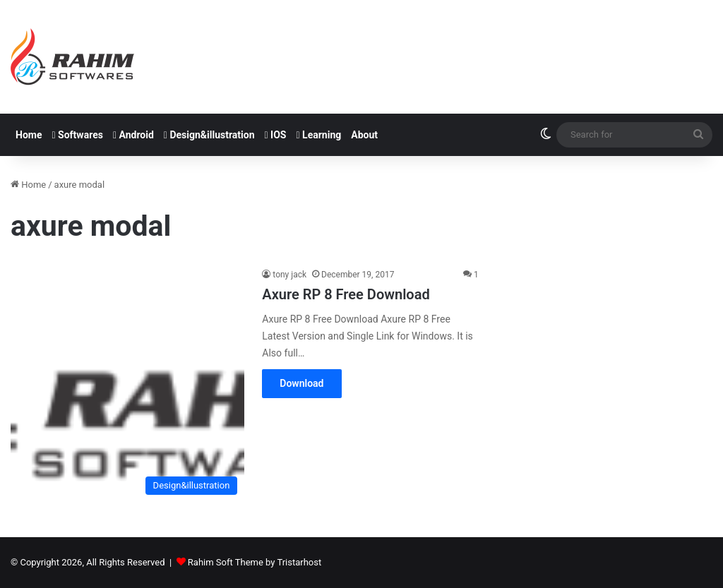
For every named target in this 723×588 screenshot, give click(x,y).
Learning (319, 135)
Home (29, 135)
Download (301, 383)
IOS (276, 135)
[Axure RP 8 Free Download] (127, 384)
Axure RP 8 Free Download (346, 294)
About (364, 135)
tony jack (289, 275)
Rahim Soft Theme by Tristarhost (255, 562)
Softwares (77, 135)
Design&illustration (209, 135)
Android (133, 135)
